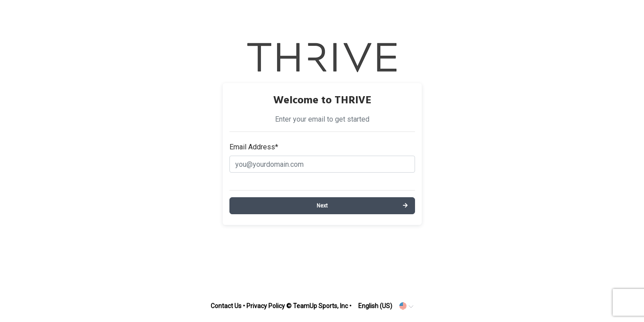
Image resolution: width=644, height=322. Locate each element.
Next (322, 206)
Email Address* (254, 147)
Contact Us (226, 306)
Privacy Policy (266, 306)
